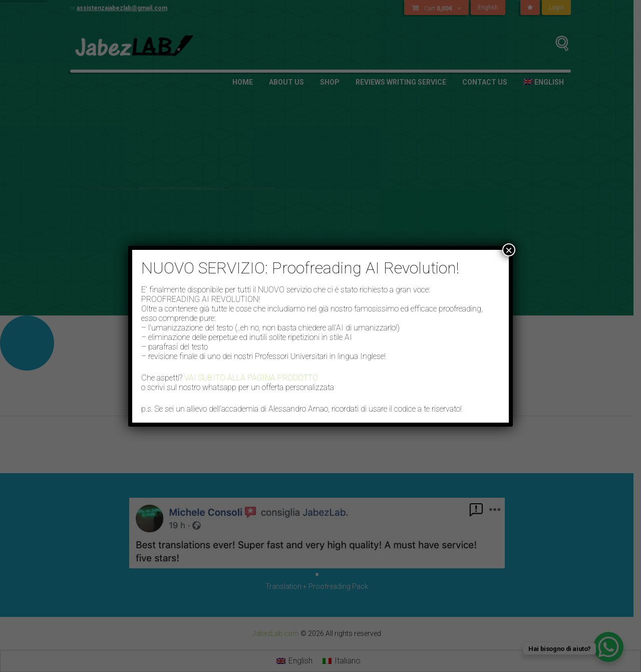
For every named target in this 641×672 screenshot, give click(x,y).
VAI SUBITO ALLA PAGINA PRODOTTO (251, 378)
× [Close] (509, 250)
